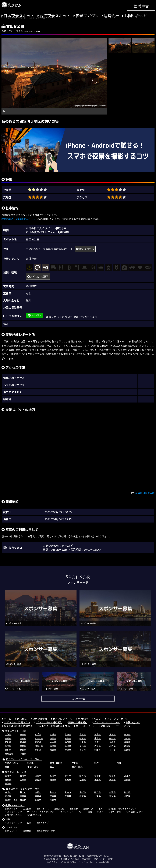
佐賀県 (68, 750)
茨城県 (112, 734)
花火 (100, 809)
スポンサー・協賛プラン (17, 722)
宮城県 (53, 734)
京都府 (112, 742)
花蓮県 (97, 780)
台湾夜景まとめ (34, 815)
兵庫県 (127, 742)
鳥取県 (53, 746)
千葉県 (68, 738)
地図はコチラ (85, 249)
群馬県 (8, 738)
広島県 (97, 746)
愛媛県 (23, 750)
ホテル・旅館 (115, 812)
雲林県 (23, 796)
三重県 (83, 742)
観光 (90, 812)
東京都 (23, 738)
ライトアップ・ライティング (40, 812)
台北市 (8, 776)
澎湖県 (112, 780)
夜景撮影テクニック (46, 831)
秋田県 (68, 734)
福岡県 (53, 750)
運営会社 (111, 16)
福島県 (97, 734)
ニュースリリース (85, 726)
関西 (7, 767)
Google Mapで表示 (144, 493)
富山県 (127, 738)
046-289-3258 (76, 856)
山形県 (83, 734)
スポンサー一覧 (78, 699)
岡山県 (83, 746)
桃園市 (38, 776)
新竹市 (68, 776)
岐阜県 (53, 742)
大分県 (112, 750)
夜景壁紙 (27, 831)
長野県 (112, 738)
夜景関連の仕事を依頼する (18, 726)
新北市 (23, 776)
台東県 (23, 780)
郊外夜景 (31, 259)
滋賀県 (8, 746)
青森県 (23, 734)
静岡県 (68, 742)
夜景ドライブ (43, 823)
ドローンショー (66, 812)
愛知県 (38, 742)
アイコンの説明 (38, 277)
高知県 (38, 750)
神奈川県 (39, 738)
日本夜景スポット (19, 16)
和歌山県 (39, 746)
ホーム (7, 719)
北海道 (8, 734)
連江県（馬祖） (12, 800)
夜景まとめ (59, 809)
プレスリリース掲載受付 (49, 722)
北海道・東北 (11, 763)
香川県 (8, 750)
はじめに (22, 719)
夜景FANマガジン (15, 805)
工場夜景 (27, 809)
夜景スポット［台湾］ (17, 772)
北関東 (31, 763)
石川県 (8, 742)
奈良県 (23, 746)
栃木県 (127, 734)
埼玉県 (53, 738)
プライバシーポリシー (119, 719)
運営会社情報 (40, 719)
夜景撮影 (74, 809)
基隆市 (53, 776)
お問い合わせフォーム (58, 546)
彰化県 (38, 780)
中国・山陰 (33, 767)
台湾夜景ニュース (13, 815)
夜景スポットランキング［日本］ (24, 759)
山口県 (112, 746)
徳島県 (127, 746)
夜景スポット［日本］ (17, 731)
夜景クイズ (88, 809)
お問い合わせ (136, 16)
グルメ (100, 812)
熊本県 (97, 750)
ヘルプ (97, 719)
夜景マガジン (87, 16)
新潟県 (83, 738)
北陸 (96, 763)
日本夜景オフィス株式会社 (70, 859)
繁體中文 (141, 6)
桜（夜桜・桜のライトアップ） (122, 809)
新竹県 (83, 776)
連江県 (8, 783)
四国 (52, 767)
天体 (81, 812)
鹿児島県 (9, 754)
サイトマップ (123, 726)
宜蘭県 (83, 780)
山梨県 (97, 738)
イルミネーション (13, 812)
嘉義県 (38, 796)
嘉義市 (53, 800)
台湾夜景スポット (55, 16)
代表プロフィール (63, 719)
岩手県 (38, 734)
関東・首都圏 (56, 763)
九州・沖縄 (77, 767)
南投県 (53, 780)
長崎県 (83, 750)
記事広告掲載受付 (78, 722)
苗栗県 (68, 780)
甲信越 (75, 763)
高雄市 (127, 776)
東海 (119, 763)
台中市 (97, 776)
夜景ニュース (42, 809)
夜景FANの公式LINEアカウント (18, 219)
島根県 (68, 746)
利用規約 (83, 719)
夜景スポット (11, 809)
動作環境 (105, 726)
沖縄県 (23, 754)
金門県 (127, 780)
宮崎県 (127, 750)
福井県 (23, 742)
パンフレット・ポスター (107, 722)
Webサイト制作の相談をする (54, 726)
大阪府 (97, 742)
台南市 (112, 776)
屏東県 (8, 780)
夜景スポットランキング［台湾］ (24, 789)
